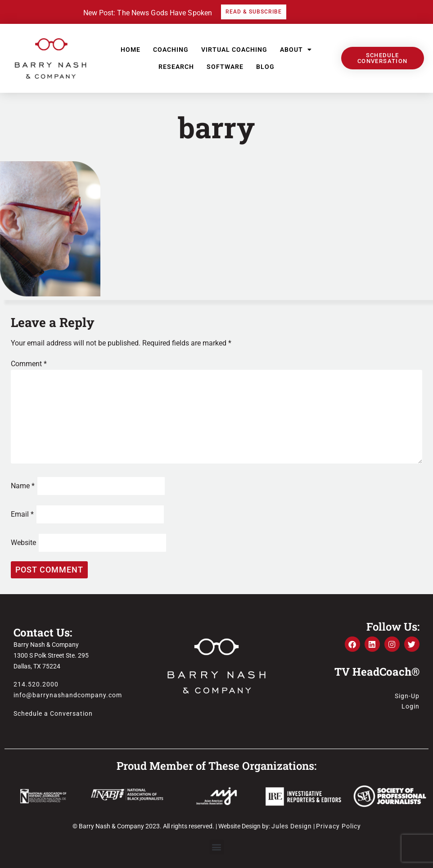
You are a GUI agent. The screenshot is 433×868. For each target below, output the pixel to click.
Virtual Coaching (234, 50)
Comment (29, 364)
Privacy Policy (338, 826)
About (296, 50)
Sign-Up (407, 696)
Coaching (171, 50)
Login (410, 706)
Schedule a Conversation (53, 713)
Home (131, 50)
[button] (217, 847)
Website (23, 543)
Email (22, 514)
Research (176, 67)
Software (225, 67)
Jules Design (292, 826)
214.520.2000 (36, 684)
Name (23, 486)
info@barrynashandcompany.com (68, 695)
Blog (265, 67)
